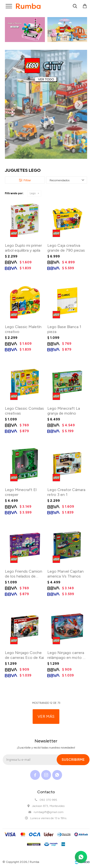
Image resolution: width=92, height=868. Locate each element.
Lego (33, 193)
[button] (79, 105)
